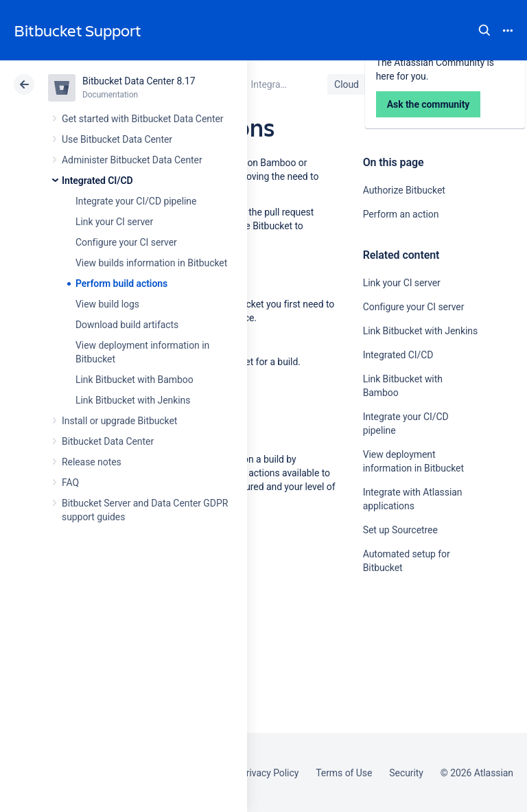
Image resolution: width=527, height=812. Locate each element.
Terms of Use (344, 773)
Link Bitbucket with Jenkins (133, 400)
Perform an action (401, 214)
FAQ (70, 483)
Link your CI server (114, 222)
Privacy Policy (269, 773)
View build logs (107, 304)
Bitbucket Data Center (108, 441)
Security (406, 773)
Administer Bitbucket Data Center (132, 160)
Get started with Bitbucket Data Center (142, 119)
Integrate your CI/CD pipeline (136, 201)
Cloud (347, 84)
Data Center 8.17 (420, 84)
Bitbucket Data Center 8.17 (139, 81)
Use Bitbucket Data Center (117, 139)
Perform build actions (121, 283)
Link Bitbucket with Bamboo (134, 380)
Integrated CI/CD (97, 181)
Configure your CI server (126, 242)
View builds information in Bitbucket (151, 263)
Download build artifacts (127, 325)
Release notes (92, 462)
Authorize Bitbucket (404, 190)
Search (484, 30)
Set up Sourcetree (400, 530)
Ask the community (411, 702)
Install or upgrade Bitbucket (119, 421)
